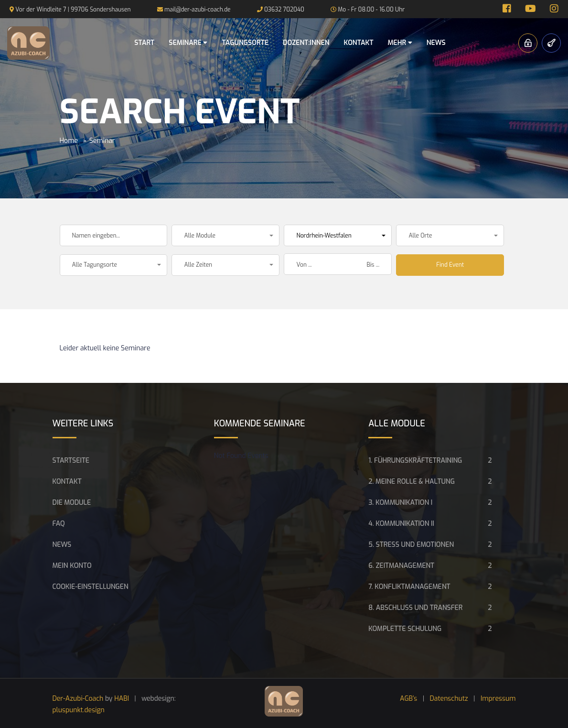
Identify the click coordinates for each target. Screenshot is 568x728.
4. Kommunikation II (401, 524)
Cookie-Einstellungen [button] (91, 587)
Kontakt (359, 43)
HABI (122, 699)
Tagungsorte (245, 43)
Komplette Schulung (405, 629)
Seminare (188, 43)
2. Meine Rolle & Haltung (412, 482)
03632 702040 (284, 10)
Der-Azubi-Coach (78, 699)
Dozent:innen (306, 43)
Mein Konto (72, 566)
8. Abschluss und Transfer (415, 608)
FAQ (59, 524)
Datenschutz (449, 699)
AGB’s (408, 699)
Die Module (72, 503)
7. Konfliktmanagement (409, 587)
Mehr (400, 43)
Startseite (71, 461)
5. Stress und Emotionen (411, 545)
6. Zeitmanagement (401, 566)
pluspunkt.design (79, 710)
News (436, 43)
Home (69, 141)
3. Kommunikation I (400, 503)
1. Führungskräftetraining (415, 461)
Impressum (498, 699)
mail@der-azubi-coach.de (198, 10)
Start (144, 43)
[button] (225, 235)
